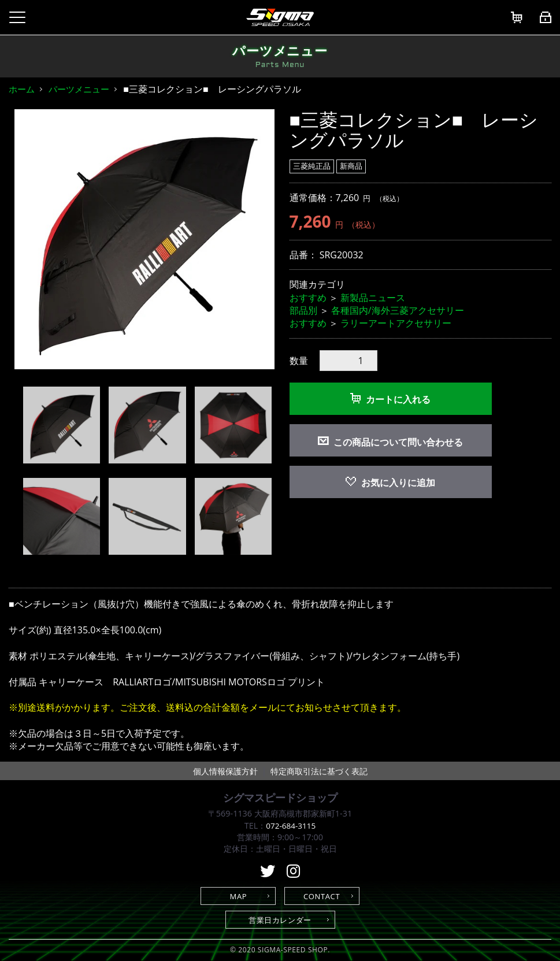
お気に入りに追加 (390, 483)
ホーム (22, 89)
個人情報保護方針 (225, 771)
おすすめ (308, 298)
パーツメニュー (79, 89)
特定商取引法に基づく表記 (319, 771)
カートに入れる (390, 399)
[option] (144, 239)
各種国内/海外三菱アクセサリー (398, 310)
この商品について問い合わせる (398, 442)
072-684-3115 (291, 825)
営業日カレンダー (280, 920)
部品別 (303, 310)
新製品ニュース (373, 298)
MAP (239, 896)
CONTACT (322, 896)
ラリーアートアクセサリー (396, 323)
